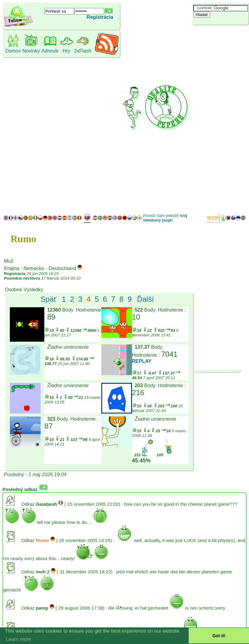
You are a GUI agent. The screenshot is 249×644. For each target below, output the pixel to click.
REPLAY (142, 361)
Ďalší (145, 299)
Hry (66, 51)
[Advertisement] (215, 118)
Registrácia (100, 17)
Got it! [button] (219, 636)
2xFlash (83, 51)
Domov (13, 51)
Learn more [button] (18, 639)
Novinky (31, 51)
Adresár (50, 51)
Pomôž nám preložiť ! (165, 218)
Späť (49, 299)
